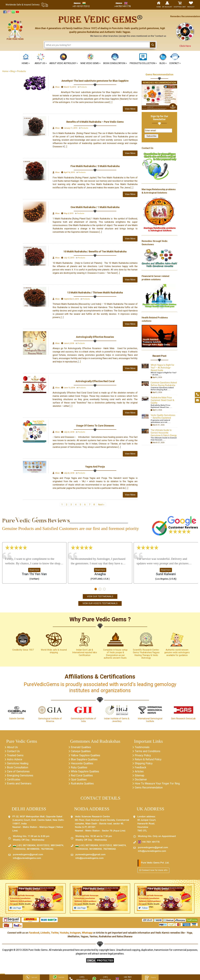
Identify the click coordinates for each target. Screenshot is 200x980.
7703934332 (19, 851)
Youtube (64, 934)
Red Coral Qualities (82, 777)
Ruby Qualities (79, 768)
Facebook (34, 934)
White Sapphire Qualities (86, 773)
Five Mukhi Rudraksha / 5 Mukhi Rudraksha (95, 166)
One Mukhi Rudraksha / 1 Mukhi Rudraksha (95, 207)
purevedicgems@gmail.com (28, 856)
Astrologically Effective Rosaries (95, 337)
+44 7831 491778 (149, 844)
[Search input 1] (97, 45)
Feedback (141, 768)
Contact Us (14, 752)
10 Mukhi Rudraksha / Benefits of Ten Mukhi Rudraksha (95, 251)
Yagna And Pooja (95, 467)
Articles (140, 773)
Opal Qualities (79, 781)
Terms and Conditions (148, 752)
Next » (101, 505)
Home (5, 71)
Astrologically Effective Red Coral (95, 381)
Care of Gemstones (19, 773)
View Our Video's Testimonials (100, 604)
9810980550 (33, 851)
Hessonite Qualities (83, 764)
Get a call (31, 978)
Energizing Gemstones (21, 777)
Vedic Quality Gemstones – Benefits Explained (163, 416)
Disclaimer (141, 781)
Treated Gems (16, 756)
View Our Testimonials (100, 597)
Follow (145, 910)
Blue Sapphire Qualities (85, 760)
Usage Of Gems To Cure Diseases (95, 426)
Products (83, 87)
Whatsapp (87, 934)
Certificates (14, 781)
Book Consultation (18, 768)
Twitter (55, 934)
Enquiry (150, 978)
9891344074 (57, 847)
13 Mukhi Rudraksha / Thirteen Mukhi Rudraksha (95, 293)
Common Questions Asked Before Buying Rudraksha (164, 384)
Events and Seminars (20, 785)
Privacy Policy (143, 756)
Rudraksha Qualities (83, 785)
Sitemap (140, 777)
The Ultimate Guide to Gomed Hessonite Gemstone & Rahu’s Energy (164, 433)
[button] (90, 59)
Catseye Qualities (81, 752)
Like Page (17, 910)
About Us (12, 748)
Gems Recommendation (159, 74)
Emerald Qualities (82, 748)
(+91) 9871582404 (24, 847)
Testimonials (143, 748)
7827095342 (47, 851)
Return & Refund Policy (149, 760)
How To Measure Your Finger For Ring (158, 785)
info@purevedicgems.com (27, 860)
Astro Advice (15, 760)
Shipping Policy (144, 764)
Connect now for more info (153, 872)
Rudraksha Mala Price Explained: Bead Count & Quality (162, 400)
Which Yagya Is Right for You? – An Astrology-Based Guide (162, 368)
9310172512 (43, 847)
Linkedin (45, 934)
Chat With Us (59, 978)
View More (130, 109)
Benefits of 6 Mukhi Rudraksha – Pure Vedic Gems (95, 122)
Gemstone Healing (18, 764)
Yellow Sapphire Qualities (86, 756)
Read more (34, 570)
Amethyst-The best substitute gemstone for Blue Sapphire (95, 81)
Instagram (75, 934)
